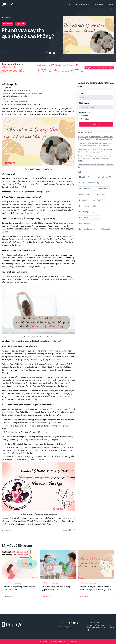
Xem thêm (8, 597)
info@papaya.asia (63, 627)
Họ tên (81, 93)
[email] (54, 53)
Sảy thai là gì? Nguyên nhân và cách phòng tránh (31, 192)
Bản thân (84, 116)
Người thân (85, 119)
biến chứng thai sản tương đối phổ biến (31, 178)
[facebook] (50, 53)
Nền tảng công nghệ (82, 4)
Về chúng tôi (99, 4)
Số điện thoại (84, 103)
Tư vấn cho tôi (96, 124)
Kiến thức (111, 4)
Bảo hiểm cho (84, 112)
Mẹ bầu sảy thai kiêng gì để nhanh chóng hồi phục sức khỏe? (36, 341)
